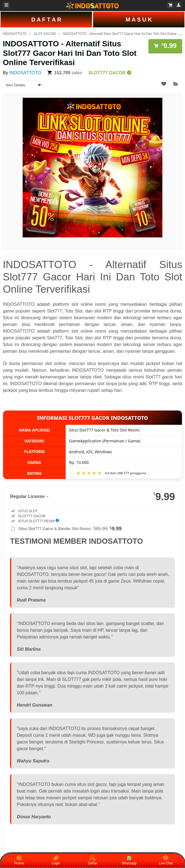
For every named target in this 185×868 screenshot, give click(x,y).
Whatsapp (129, 860)
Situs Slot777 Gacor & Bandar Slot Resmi (70, 529)
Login (56, 860)
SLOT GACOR (45, 34)
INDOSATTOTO (15, 34)
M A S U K (139, 20)
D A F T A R (46, 20)
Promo (19, 860)
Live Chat (166, 860)
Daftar (92, 860)
